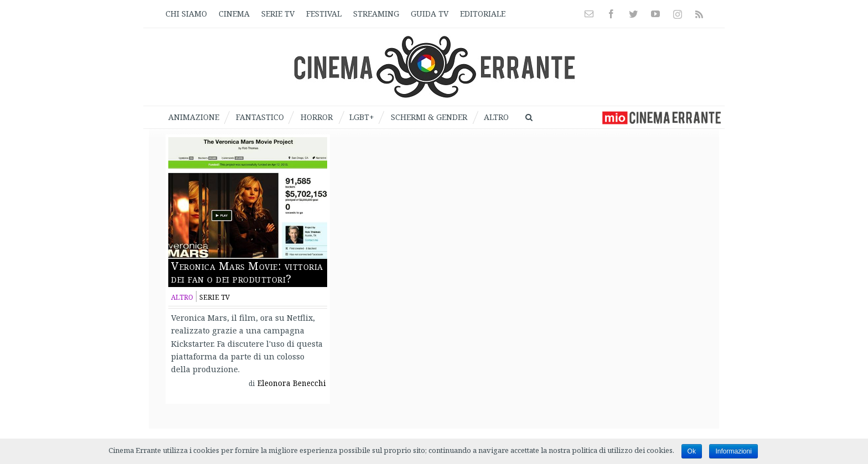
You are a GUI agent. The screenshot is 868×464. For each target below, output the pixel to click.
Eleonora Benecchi (292, 383)
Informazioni (733, 451)
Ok (692, 451)
